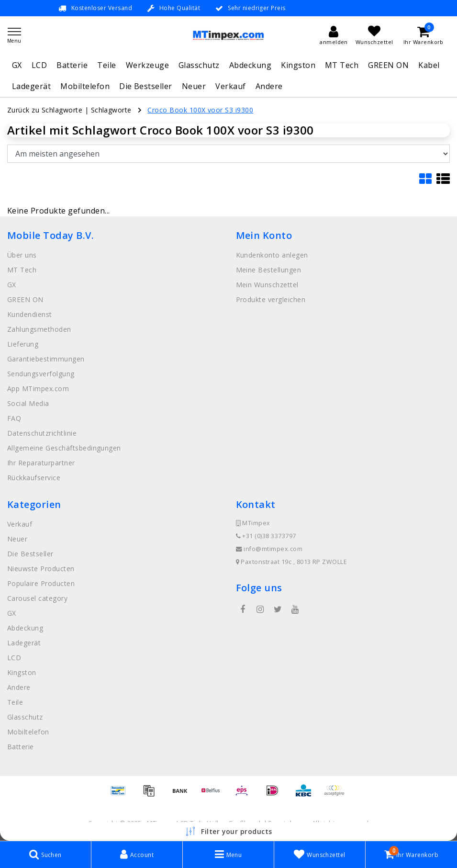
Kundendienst (30, 314)
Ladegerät (31, 86)
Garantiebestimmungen (46, 359)
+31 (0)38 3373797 (266, 536)
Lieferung (23, 344)
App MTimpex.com (38, 389)
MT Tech (342, 65)
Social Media (28, 403)
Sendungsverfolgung (41, 374)
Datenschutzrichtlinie (42, 433)
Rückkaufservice (34, 478)
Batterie (72, 65)
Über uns (22, 255)
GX (17, 65)
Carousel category (37, 598)
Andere (269, 86)
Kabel (429, 65)
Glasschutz (199, 65)
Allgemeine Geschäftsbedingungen (64, 448)
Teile (106, 65)
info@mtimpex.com (269, 549)
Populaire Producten (41, 583)
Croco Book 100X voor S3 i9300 (200, 110)
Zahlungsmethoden (39, 329)
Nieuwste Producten (41, 569)
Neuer (194, 86)
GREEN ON (388, 65)
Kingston (298, 65)
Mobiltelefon (85, 86)
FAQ (14, 418)
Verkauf (230, 86)
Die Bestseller (146, 86)
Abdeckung (250, 65)
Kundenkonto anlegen (272, 255)
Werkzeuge (147, 65)
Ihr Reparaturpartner (41, 463)
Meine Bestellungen (269, 270)
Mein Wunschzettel (267, 285)
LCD (39, 65)
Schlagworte (111, 110)
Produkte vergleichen (271, 299)
